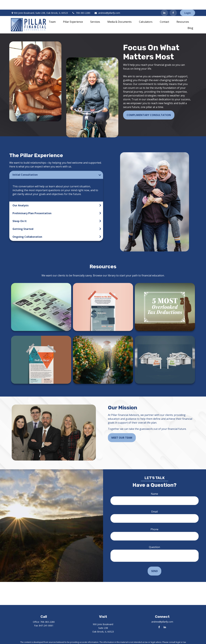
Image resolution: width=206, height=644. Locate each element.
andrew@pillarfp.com (107, 3)
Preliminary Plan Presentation (32, 204)
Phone (154, 520)
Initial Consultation (25, 165)
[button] (52, 12)
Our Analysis (21, 196)
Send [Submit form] (154, 561)
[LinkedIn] (164, 3)
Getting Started (23, 219)
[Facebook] (173, 3)
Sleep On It (20, 211)
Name (154, 484)
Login (188, 3)
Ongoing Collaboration (27, 227)
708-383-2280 (81, 3)
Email (155, 502)
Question (154, 537)
